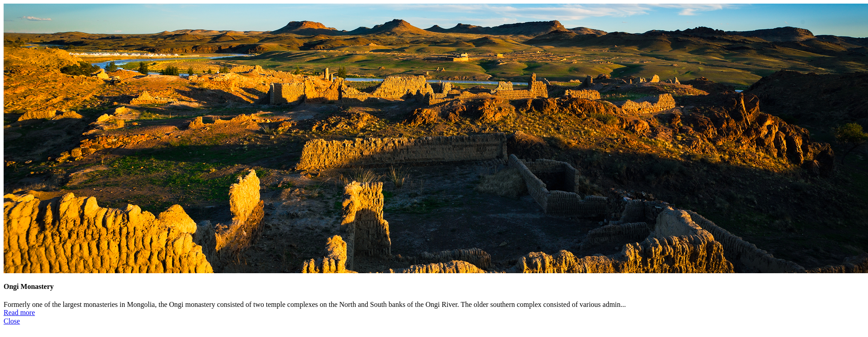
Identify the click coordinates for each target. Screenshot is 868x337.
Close (12, 321)
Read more (19, 313)
